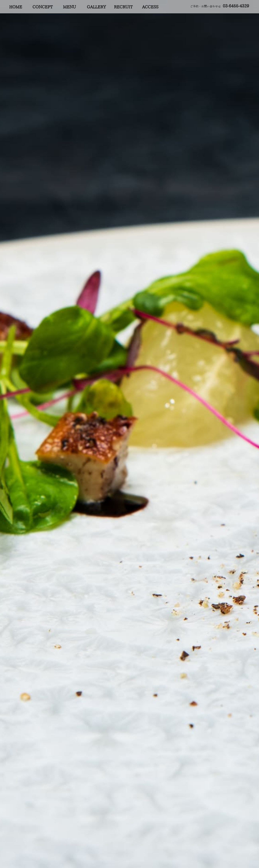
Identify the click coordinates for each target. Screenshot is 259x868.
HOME (16, 7)
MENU (69, 7)
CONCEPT (43, 7)
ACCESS (150, 7)
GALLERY (96, 7)
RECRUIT (123, 7)
